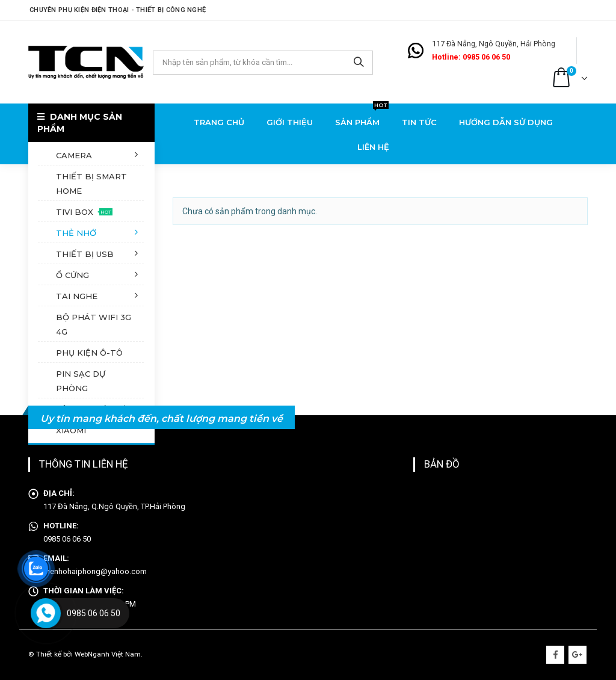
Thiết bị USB (85, 254)
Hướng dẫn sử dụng (506, 122)
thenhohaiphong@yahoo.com (95, 571)
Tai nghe (77, 296)
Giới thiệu (290, 122)
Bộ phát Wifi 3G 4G (94, 324)
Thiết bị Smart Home (91, 184)
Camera (74, 155)
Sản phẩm (362, 118)
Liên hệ (373, 147)
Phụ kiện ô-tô (89, 353)
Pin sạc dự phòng (81, 381)
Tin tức (419, 122)
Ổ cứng (72, 275)
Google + (577, 655)
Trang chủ (219, 122)
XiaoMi (71, 430)
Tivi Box (84, 212)
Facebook (555, 655)
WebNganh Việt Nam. (109, 654)
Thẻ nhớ (76, 233)
